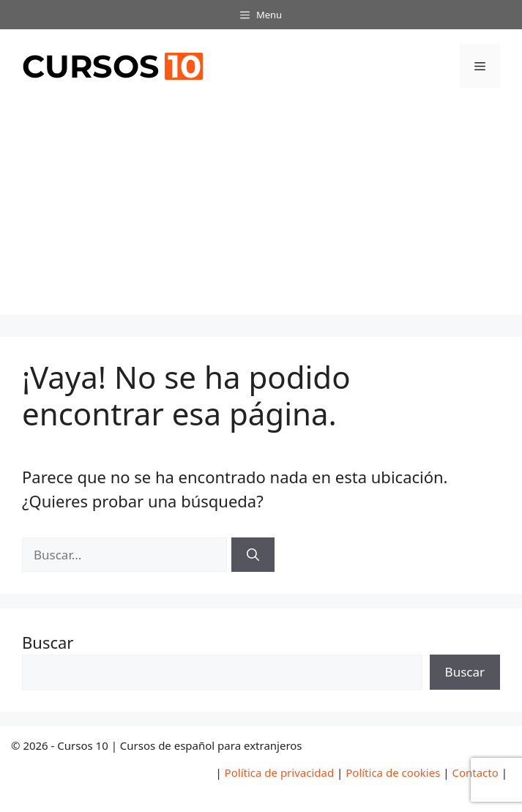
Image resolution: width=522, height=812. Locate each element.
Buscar (48, 642)
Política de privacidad (280, 772)
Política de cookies (393, 772)
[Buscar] (253, 555)
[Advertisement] (261, 212)
